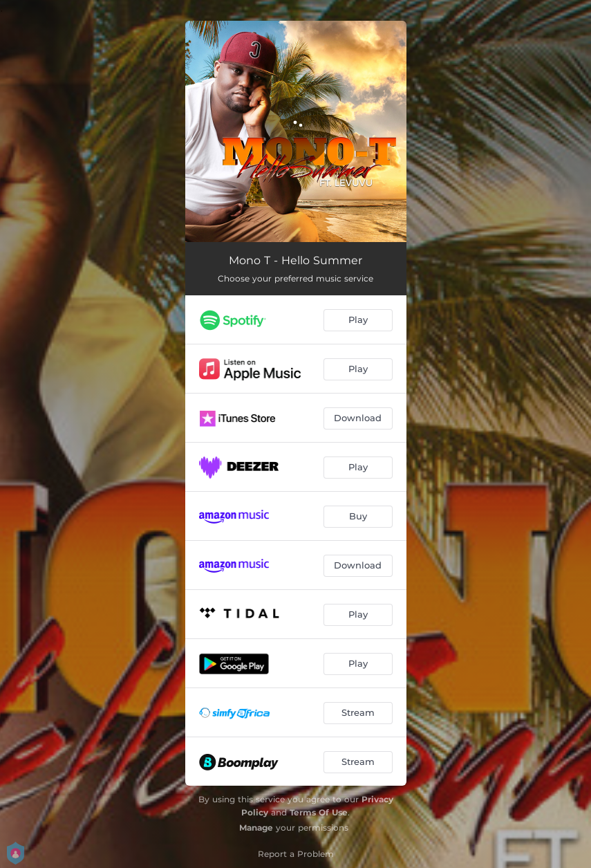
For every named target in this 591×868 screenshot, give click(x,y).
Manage (256, 828)
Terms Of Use (319, 812)
